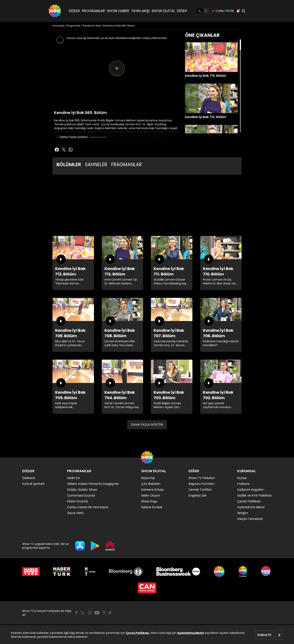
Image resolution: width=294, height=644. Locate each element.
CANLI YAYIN (223, 11)
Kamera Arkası (152, 490)
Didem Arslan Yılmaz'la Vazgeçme (93, 484)
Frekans (243, 484)
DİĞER (182, 11)
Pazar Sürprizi (77, 501)
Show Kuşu (149, 501)
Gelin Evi (73, 478)
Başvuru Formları (201, 484)
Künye (242, 478)
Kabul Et (265, 635)
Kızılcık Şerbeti (33, 484)
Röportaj (148, 478)
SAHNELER (96, 165)
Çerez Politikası (138, 633)
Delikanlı (29, 478)
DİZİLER (74, 11)
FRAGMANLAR (127, 165)
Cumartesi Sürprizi (81, 495)
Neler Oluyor (151, 495)
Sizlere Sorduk (152, 507)
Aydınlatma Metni (191, 633)
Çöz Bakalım (151, 484)
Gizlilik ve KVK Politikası (255, 495)
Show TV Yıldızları (202, 478)
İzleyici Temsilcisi (250, 519)
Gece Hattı (75, 513)
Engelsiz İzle (197, 495)
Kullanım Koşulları (251, 490)
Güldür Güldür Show (82, 490)
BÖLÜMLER (69, 165)
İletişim (243, 513)
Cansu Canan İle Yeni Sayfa (88, 507)
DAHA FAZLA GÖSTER (147, 425)
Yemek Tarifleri (200, 490)
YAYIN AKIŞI (140, 11)
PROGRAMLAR (93, 11)
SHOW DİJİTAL (163, 11)
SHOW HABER (118, 11)
